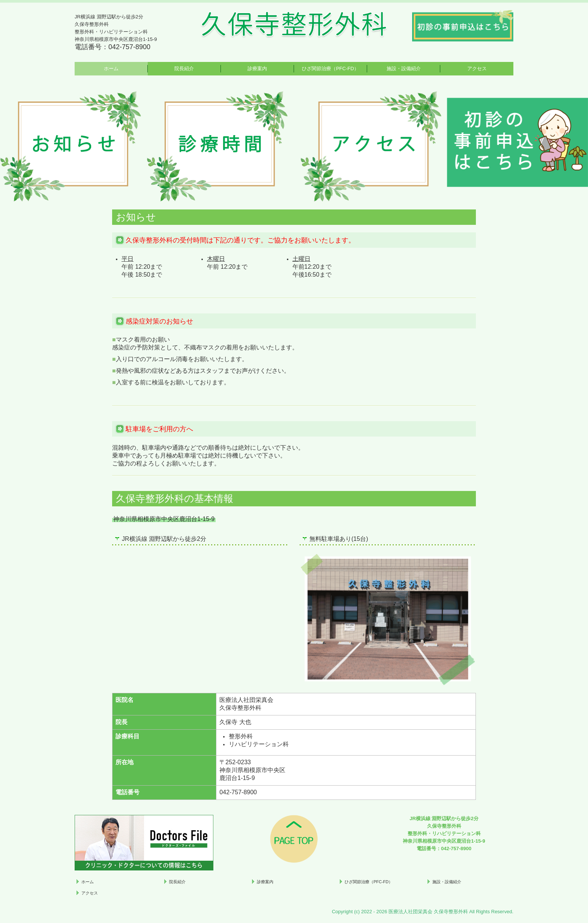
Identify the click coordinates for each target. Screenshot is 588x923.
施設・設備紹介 (404, 69)
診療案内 (257, 69)
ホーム (111, 69)
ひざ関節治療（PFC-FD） (330, 69)
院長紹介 (184, 69)
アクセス (477, 69)
